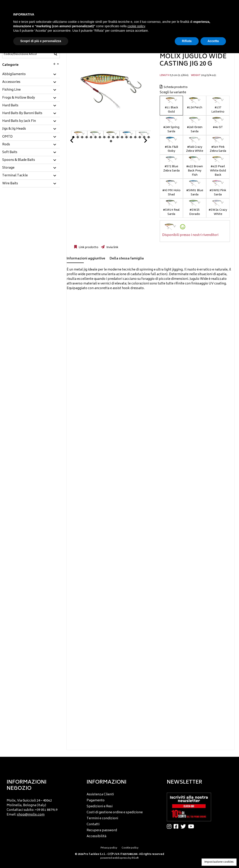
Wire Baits (10, 184)
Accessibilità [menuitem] (96, 836)
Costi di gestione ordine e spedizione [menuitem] (115, 813)
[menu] (39, 807)
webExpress (120, 858)
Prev (77, 142)
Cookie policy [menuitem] (130, 848)
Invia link (112, 247)
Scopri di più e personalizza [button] (41, 41)
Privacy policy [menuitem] (109, 848)
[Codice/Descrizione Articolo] (20, 54)
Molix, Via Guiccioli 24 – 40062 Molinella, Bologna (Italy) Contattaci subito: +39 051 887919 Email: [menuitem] (32, 808)
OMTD (7, 137)
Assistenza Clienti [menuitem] (100, 795)
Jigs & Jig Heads (14, 129)
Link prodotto (88, 247)
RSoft (135, 858)
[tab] (31, 75)
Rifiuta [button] (187, 41)
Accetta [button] (213, 41)
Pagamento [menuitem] (96, 801)
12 (122, 137)
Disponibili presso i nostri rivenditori (190, 235)
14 (131, 137)
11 (118, 137)
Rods (6, 145)
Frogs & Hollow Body (19, 98)
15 (135, 137)
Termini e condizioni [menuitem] (102, 818)
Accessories (11, 82)
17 (144, 137)
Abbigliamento (14, 74)
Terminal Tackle (15, 176)
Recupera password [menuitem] (102, 830)
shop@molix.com (31, 815)
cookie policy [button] (136, 26)
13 (126, 137)
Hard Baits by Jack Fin (19, 121)
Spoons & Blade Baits (19, 160)
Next (140, 142)
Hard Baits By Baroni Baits (22, 113)
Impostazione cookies (219, 862)
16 (140, 137)
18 (149, 137)
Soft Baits (10, 152)
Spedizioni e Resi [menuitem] (100, 807)
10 (113, 137)
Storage (8, 168)
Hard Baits (10, 106)
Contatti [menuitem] (93, 824)
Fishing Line (11, 90)
